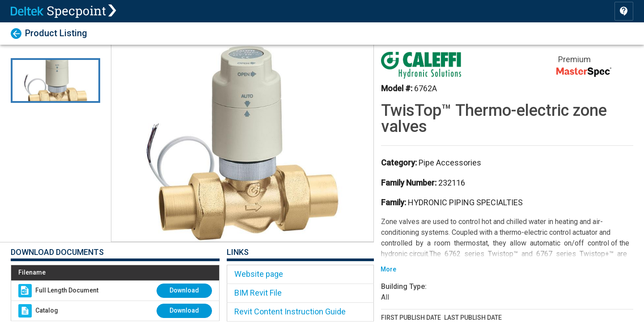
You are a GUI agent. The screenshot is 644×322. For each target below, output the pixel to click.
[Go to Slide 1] (55, 80)
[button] (242, 143)
